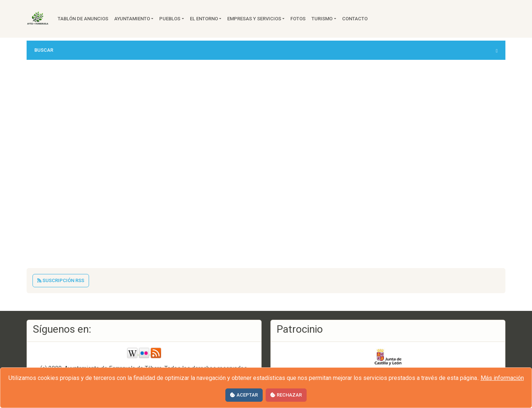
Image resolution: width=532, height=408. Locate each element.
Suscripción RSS (61, 280)
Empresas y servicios (254, 19)
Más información (502, 378)
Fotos (298, 19)
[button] (266, 50)
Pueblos (170, 19)
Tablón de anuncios (83, 19)
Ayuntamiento (132, 19)
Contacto (355, 19)
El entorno (204, 19)
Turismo (322, 19)
